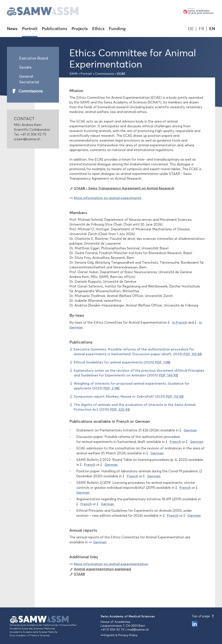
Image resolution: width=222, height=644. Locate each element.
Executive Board (34, 58)
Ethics (98, 29)
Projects (80, 29)
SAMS (73, 74)
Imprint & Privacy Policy (121, 635)
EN (212, 29)
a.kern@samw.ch (27, 139)
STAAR (79, 574)
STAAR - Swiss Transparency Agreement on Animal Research (124, 188)
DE (191, 29)
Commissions (31, 91)
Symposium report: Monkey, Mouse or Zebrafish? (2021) (129, 396)
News (12, 29)
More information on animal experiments (108, 198)
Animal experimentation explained (102, 569)
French (175, 442)
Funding (117, 29)
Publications (55, 29)
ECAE (121, 74)
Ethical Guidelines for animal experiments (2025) (122, 362)
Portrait (30, 29)
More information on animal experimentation (111, 564)
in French (180, 322)
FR (202, 29)
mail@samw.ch (138, 630)
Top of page (203, 616)
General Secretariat (29, 79)
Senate (25, 67)
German (190, 430)
